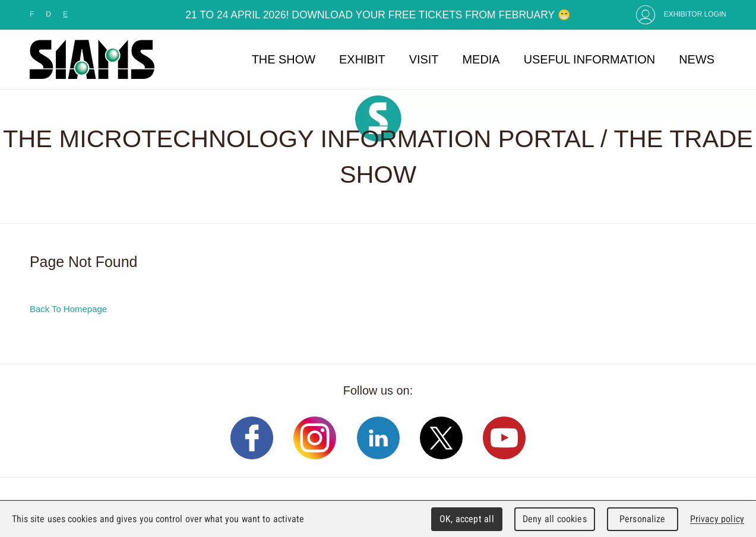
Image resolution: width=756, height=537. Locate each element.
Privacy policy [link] (717, 519)
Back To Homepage (68, 309)
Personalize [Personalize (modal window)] (642, 519)
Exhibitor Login (695, 14)
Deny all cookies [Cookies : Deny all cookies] (555, 519)
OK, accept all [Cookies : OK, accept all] (467, 519)
